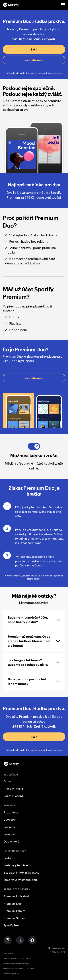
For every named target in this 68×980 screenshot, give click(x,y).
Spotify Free (12, 925)
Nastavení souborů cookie (14, 969)
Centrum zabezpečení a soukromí (17, 958)
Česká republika (57, 948)
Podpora (9, 858)
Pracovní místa (13, 789)
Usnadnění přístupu (11, 974)
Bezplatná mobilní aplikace (21, 872)
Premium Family (14, 911)
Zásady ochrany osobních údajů (16, 964)
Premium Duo (13, 904)
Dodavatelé (11, 841)
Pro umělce (11, 812)
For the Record (13, 796)
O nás (7, 781)
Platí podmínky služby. (16, 73)
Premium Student (15, 918)
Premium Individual (16, 896)
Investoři (9, 834)
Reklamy (31, 969)
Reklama (9, 827)
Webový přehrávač (16, 865)
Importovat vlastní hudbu (20, 880)
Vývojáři (9, 820)
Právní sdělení (9, 953)
